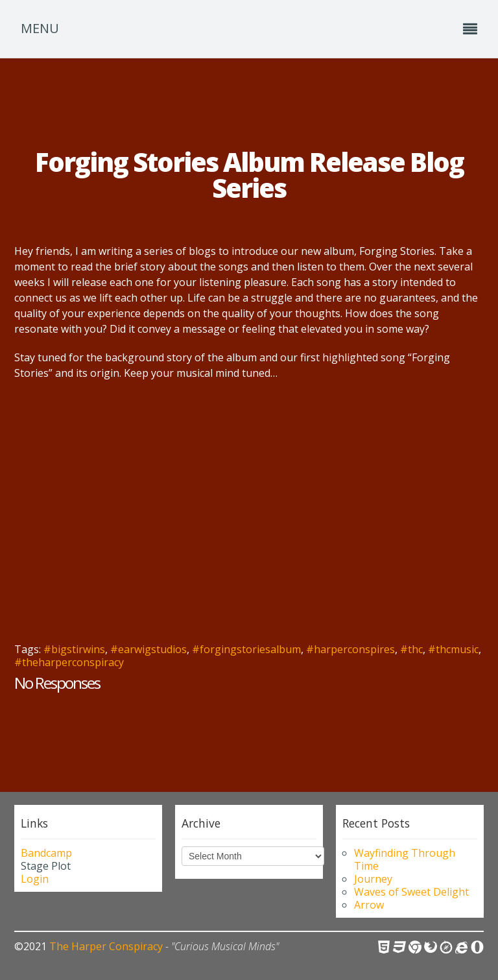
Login (35, 879)
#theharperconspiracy (69, 662)
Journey (373, 879)
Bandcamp (46, 853)
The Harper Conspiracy (106, 946)
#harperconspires (350, 649)
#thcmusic (453, 649)
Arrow (369, 905)
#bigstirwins (74, 649)
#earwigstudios (148, 649)
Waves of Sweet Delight (411, 892)
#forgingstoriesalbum (246, 649)
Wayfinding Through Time (405, 859)
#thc (411, 649)
